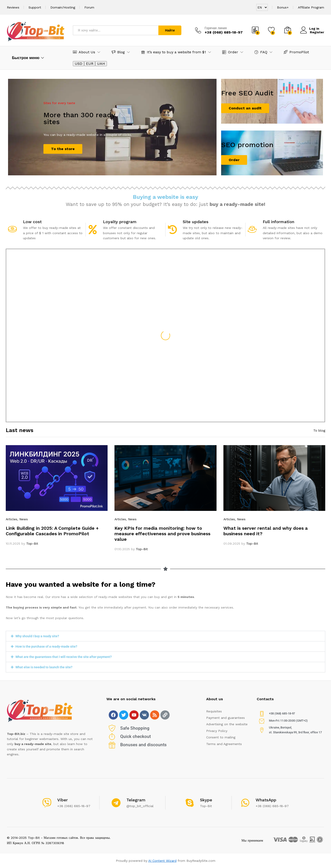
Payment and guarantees (225, 718)
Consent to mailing (221, 737)
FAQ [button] (261, 52)
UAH (101, 64)
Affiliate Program (311, 7)
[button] (165, 636)
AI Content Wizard (162, 861)
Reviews (13, 7)
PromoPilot (296, 52)
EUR (90, 64)
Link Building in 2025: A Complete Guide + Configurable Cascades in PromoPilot (52, 531)
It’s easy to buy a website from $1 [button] (174, 52)
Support (35, 7)
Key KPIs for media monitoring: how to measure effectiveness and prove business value (162, 534)
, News (23, 519)
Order (234, 160)
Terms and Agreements (224, 744)
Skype (206, 800)
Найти (170, 30)
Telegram (136, 800)
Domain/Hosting (63, 7)
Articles (11, 519)
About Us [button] (84, 52)
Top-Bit (32, 544)
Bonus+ (283, 7)
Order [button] (230, 52)
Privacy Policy (217, 731)
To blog (319, 430)
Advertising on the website (227, 724)
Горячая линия (216, 28)
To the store (63, 149)
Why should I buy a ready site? (37, 636)
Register (317, 32)
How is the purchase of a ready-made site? (46, 646)
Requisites (214, 711)
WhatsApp (266, 800)
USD (78, 64)
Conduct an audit (245, 108)
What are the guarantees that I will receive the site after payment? (64, 657)
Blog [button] (118, 52)
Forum (89, 7)
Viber (63, 800)
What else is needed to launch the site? (44, 667)
